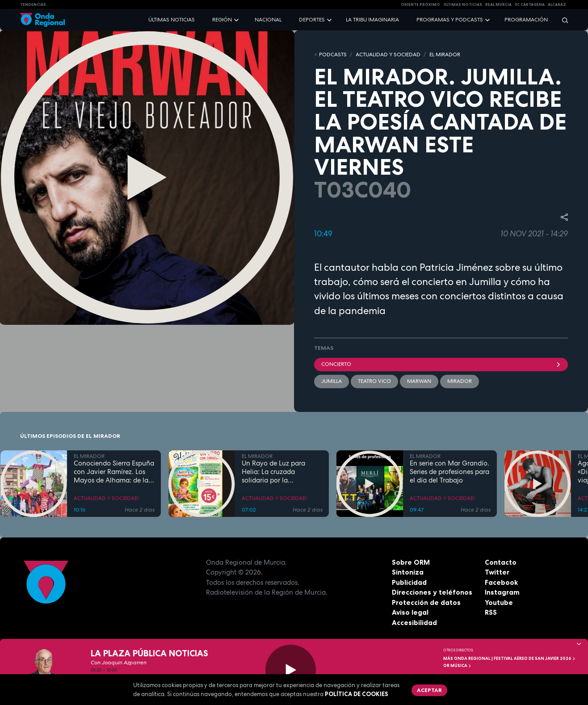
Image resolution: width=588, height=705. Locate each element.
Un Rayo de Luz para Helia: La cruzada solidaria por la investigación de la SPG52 (281, 472)
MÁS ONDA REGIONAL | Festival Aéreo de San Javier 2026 (510, 659)
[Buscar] (562, 20)
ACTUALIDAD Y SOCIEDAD (388, 55)
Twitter (497, 572)
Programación (526, 20)
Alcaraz (557, 4)
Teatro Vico (374, 381)
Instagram (502, 592)
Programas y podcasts (450, 20)
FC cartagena (530, 4)
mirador (460, 381)
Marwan (419, 381)
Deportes (312, 20)
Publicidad (409, 582)
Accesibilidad (414, 623)
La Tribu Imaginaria (372, 20)
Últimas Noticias (463, 4)
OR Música (458, 666)
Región (222, 20)
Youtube (499, 602)
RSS (491, 612)
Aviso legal (410, 612)
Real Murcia (498, 4)
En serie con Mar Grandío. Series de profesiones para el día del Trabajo (449, 472)
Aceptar (429, 690)
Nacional (268, 20)
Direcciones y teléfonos (432, 592)
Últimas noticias (172, 20)
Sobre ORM (411, 562)
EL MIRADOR (445, 55)
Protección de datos (426, 602)
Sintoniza (408, 572)
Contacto (501, 562)
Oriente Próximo (420, 4)
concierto (441, 364)
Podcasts (333, 55)
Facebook (501, 582)
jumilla (332, 381)
